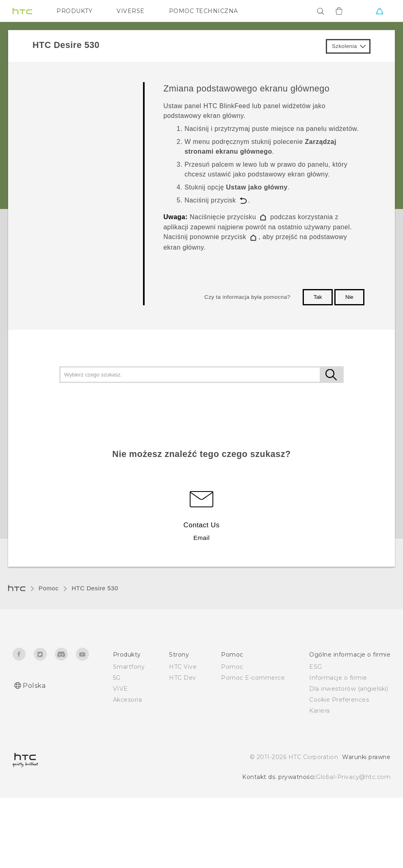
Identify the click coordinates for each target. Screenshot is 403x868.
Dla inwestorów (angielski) (349, 689)
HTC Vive (183, 667)
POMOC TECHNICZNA (204, 11)
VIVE (120, 689)
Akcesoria (128, 700)
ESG (316, 667)
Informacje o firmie (338, 678)
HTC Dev (183, 678)
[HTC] (22, 11)
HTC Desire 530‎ (95, 588)
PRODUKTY (74, 11)
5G (117, 678)
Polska (34, 686)
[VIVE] (379, 11)
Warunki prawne (366, 757)
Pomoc (49, 588)
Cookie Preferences (339, 700)
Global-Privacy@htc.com (353, 777)
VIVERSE (131, 11)
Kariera (320, 711)
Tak (318, 297)
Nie (349, 297)
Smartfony (129, 667)
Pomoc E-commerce (253, 678)
